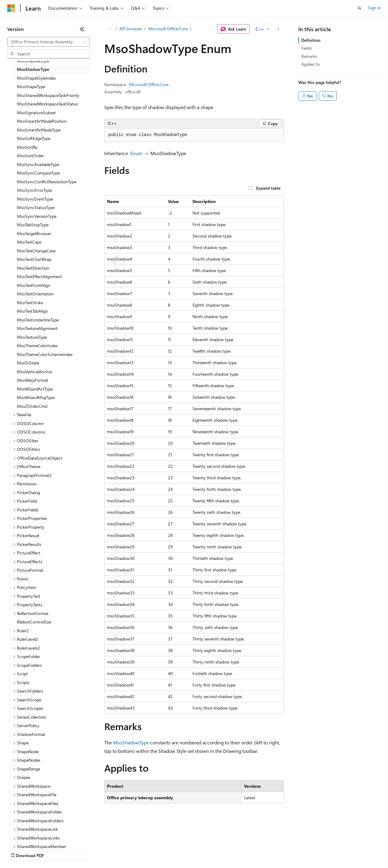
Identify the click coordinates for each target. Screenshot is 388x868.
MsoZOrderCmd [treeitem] (32, 406)
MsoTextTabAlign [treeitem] (32, 311)
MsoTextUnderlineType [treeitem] (38, 320)
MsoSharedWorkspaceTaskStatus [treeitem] (47, 104)
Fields (306, 48)
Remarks (309, 56)
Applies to (311, 64)
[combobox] (48, 42)
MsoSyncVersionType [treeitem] (37, 216)
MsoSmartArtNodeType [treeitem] (39, 130)
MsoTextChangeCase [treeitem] (36, 251)
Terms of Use (221, 850)
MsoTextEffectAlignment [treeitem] (39, 276)
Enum (136, 153)
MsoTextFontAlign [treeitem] (34, 285)
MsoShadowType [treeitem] (33, 69)
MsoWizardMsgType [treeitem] (36, 397)
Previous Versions (55, 850)
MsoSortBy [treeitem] (27, 147)
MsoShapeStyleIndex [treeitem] (36, 78)
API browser (131, 29)
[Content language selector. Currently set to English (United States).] (35, 835)
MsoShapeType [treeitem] (31, 86)
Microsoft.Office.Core (168, 29)
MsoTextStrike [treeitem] (30, 303)
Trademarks (251, 850)
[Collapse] (82, 29)
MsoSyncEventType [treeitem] (35, 199)
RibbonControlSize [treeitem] (34, 622)
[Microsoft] (11, 8)
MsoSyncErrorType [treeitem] (34, 190)
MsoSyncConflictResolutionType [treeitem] (47, 182)
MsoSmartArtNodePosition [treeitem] (42, 121)
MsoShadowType (131, 742)
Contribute (109, 850)
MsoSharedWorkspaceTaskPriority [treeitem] (48, 95)
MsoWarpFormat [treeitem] (33, 380)
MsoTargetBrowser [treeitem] (34, 233)
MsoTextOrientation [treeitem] (35, 294)
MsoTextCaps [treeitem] (29, 242)
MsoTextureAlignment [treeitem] (37, 328)
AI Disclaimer (19, 850)
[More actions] (278, 29)
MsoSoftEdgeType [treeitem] (34, 138)
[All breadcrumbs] (110, 29)
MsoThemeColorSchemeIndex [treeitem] (45, 354)
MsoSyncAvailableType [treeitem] (38, 164)
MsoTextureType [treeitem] (32, 337)
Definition (311, 40)
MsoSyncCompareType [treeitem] (38, 173)
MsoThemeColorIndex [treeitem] (37, 346)
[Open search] (360, 8)
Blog (83, 850)
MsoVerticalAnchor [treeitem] (35, 372)
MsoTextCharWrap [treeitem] (34, 259)
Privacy (132, 850)
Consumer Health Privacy (174, 850)
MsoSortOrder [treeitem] (30, 156)
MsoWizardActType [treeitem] (35, 389)
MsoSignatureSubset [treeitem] (36, 113)
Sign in (374, 8)
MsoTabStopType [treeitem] (33, 225)
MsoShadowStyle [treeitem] (33, 61)
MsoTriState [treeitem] (28, 363)
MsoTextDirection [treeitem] (33, 268)
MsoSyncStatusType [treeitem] (36, 207)
